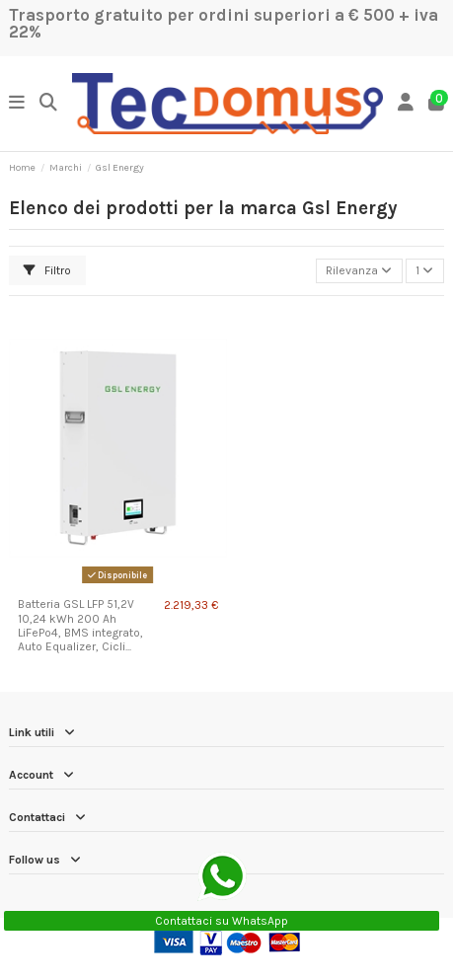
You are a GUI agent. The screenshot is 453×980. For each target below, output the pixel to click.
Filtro (47, 270)
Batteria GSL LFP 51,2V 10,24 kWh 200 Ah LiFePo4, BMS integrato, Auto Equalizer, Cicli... (80, 625)
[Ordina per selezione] (359, 271)
